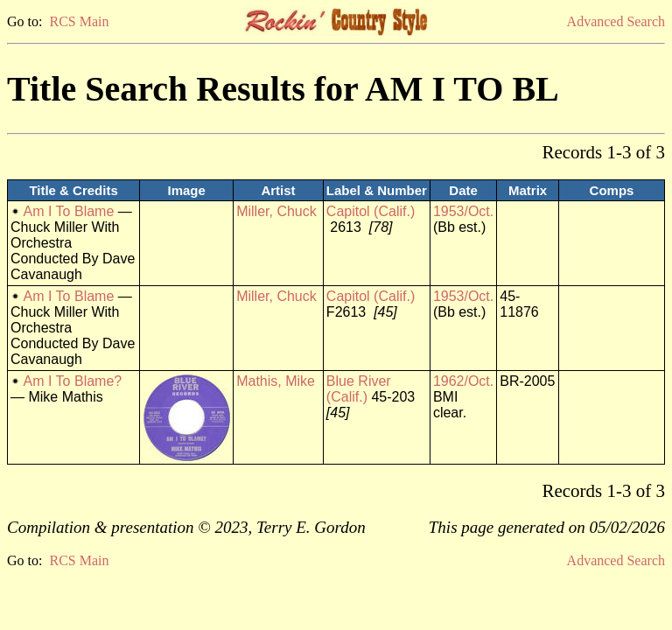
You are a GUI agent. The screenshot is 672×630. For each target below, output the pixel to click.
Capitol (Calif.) (371, 211)
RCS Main (79, 21)
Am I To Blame (69, 211)
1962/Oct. (463, 381)
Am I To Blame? (73, 381)
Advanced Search (616, 21)
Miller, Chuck (276, 211)
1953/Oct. (463, 211)
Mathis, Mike (276, 381)
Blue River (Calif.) (359, 389)
